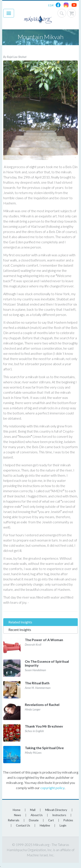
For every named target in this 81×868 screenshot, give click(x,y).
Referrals (14, 820)
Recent (20, 630)
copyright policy (52, 788)
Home (17, 810)
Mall (33, 810)
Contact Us (23, 825)
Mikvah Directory (56, 810)
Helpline (45, 825)
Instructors (59, 815)
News (17, 815)
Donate (34, 820)
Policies (68, 820)
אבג (51, 5)
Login (63, 825)
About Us (37, 815)
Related (20, 622)
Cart (51, 820)
